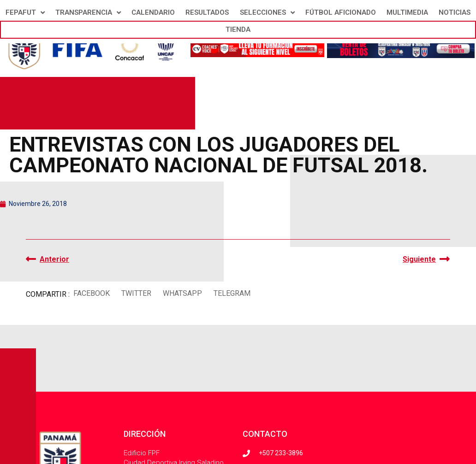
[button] (91, 293)
